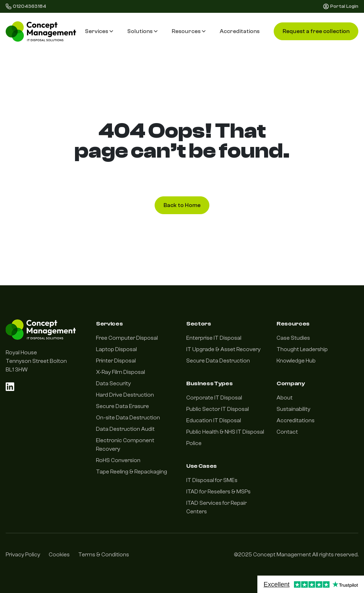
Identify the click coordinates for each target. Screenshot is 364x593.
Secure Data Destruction (218, 361)
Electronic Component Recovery (125, 445)
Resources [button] (189, 31)
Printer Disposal (116, 361)
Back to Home (182, 205)
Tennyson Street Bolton (36, 361)
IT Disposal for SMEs (212, 480)
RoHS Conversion (118, 460)
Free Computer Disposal (127, 338)
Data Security (113, 383)
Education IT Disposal (214, 420)
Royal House (21, 353)
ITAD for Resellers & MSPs (218, 492)
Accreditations (240, 31)
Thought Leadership (302, 349)
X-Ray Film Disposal (121, 372)
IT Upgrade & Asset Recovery (223, 349)
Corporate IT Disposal (214, 398)
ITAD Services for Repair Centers (216, 507)
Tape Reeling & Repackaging (132, 472)
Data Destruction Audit (125, 429)
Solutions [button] (142, 31)
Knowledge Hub (296, 361)
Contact (287, 432)
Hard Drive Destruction (125, 395)
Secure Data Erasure (122, 406)
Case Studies (293, 338)
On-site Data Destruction (128, 418)
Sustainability (293, 409)
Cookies (59, 555)
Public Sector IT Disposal (218, 409)
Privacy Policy (23, 555)
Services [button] (99, 31)
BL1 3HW (17, 370)
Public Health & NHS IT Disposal (225, 432)
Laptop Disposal (116, 349)
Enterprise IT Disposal (214, 338)
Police (194, 443)
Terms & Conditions (104, 555)
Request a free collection (316, 31)
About (285, 398)
